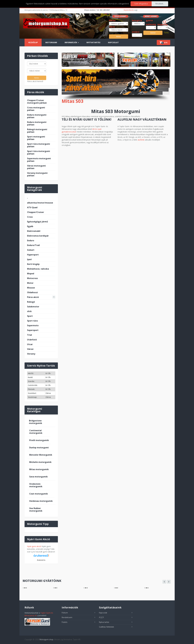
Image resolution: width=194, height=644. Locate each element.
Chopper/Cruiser (36, 212)
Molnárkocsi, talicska (38, 269)
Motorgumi (51, 42)
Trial (30, 335)
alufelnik (141, 140)
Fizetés (65, 622)
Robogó (31, 302)
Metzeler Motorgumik (41, 455)
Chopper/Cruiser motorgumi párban (37, 102)
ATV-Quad (32, 207)
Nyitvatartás (93, 42)
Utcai (30, 344)
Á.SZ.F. (102, 617)
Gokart (31, 250)
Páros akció (33, 297)
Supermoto (33, 325)
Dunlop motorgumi (39, 448)
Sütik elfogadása (141, 4)
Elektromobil (34, 231)
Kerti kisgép (33, 264)
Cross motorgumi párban (36, 109)
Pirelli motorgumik (39, 440)
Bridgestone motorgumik (36, 422)
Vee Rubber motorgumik (36, 510)
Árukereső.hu (41, 560)
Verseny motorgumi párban (37, 174)
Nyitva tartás (104, 622)
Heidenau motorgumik (41, 501)
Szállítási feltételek (106, 627)
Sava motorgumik (38, 477)
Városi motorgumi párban (36, 167)
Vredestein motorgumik (36, 485)
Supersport (33, 330)
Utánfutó (32, 340)
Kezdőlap (33, 42)
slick (29, 311)
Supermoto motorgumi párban (39, 160)
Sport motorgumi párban (36, 138)
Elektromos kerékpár (38, 236)
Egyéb (30, 226)
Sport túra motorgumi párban (39, 145)
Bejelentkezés (129, 10)
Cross (30, 217)
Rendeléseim (67, 617)
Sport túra (32, 321)
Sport (30, 316)
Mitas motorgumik (39, 469)
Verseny (31, 354)
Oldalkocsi (32, 292)
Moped (31, 274)
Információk (72, 42)
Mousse (31, 288)
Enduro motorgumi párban (37, 116)
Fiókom (65, 613)
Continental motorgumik (36, 432)
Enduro (31, 240)
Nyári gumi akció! (34, 546)
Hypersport (33, 255)
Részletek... (160, 4)
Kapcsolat (113, 42)
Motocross (32, 278)
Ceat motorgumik (39, 494)
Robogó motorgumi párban (37, 131)
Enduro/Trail (33, 245)
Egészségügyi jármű (38, 222)
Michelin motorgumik (40, 462)
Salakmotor (33, 307)
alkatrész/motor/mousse (40, 203)
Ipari (29, 259)
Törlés (166, 33)
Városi (30, 349)
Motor (30, 283)
